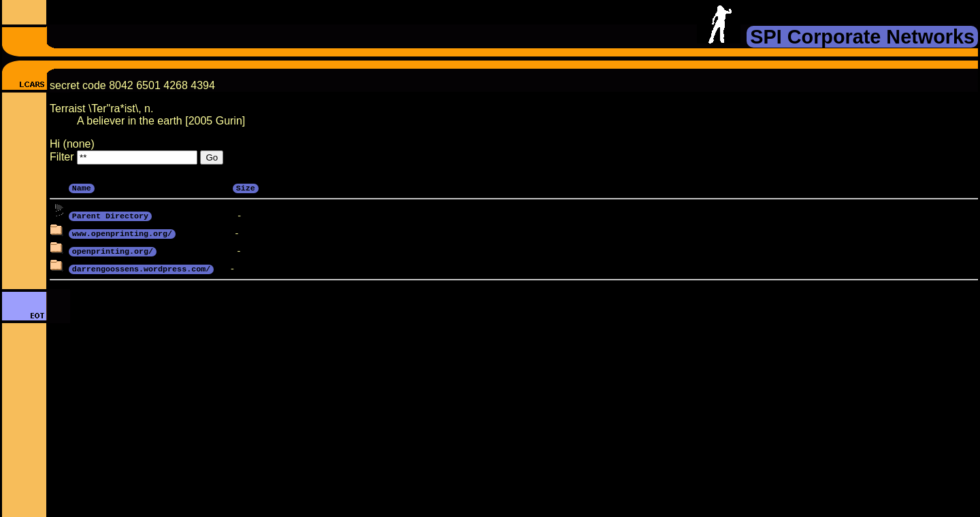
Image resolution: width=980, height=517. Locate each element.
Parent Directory (110, 215)
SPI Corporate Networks (862, 37)
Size (246, 187)
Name (82, 187)
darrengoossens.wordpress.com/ (141, 268)
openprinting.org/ (113, 250)
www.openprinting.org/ (122, 233)
